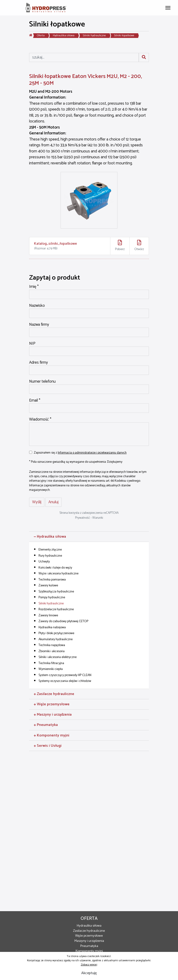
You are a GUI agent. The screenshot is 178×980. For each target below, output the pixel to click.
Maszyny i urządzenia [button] (53, 715)
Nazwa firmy (39, 325)
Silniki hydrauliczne (94, 35)
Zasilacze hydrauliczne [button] (54, 694)
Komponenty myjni (89, 951)
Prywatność (83, 518)
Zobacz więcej (89, 965)
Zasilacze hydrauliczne (89, 931)
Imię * (34, 287)
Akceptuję (89, 973)
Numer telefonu (42, 382)
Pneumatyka (89, 946)
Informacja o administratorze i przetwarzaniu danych (92, 453)
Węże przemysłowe (89, 936)
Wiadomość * (40, 420)
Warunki (98, 518)
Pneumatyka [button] (46, 725)
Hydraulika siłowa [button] (50, 537)
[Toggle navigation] (168, 7)
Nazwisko (37, 306)
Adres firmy (39, 363)
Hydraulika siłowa (64, 35)
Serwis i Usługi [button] (48, 746)
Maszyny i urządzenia (89, 941)
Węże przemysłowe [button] (52, 704)
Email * (35, 401)
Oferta (41, 35)
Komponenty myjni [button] (52, 735)
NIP (32, 344)
